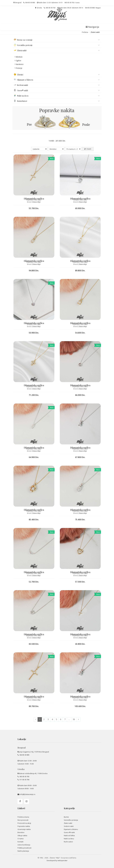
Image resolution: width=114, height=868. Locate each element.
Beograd (17, 3)
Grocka (39, 8)
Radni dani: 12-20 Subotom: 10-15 (50, 3)
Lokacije (22, 739)
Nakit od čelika (69, 835)
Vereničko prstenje (71, 820)
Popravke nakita (24, 826)
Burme (66, 817)
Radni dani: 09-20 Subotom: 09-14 (70, 8)
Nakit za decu (69, 839)
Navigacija (92, 27)
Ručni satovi (68, 842)
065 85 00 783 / (72, 3)
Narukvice (20, 64)
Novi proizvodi (23, 820)
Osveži (88, 149)
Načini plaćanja (23, 851)
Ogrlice (18, 61)
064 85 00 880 (29, 3)
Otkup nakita (22, 835)
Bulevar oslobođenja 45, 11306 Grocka (33, 773)
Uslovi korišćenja (24, 845)
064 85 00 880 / (93, 8)
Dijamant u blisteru (71, 829)
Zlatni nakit (68, 823)
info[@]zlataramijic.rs (27, 794)
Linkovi (21, 808)
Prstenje (19, 68)
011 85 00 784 (24, 780)
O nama (21, 839)
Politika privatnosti (24, 848)
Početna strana (23, 817)
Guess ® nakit (69, 832)
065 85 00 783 (50, 8)
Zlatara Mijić (36, 202)
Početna (85, 32)
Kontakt (20, 842)
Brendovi (21, 832)
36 (74, 719)
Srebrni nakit (69, 826)
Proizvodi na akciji (24, 823)
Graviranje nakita (24, 829)
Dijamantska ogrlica (34, 199)
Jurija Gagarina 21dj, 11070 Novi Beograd (34, 752)
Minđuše (19, 57)
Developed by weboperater (57, 860)
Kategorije (69, 808)
